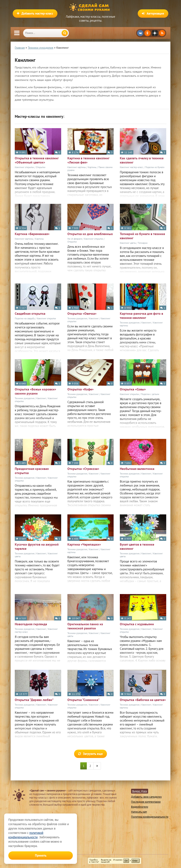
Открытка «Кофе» (81, 389)
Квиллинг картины (77, 167)
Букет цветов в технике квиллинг (137, 546)
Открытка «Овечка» (82, 313)
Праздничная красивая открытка (32, 471)
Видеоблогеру (140, 807)
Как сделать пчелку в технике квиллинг (142, 160)
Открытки (41, 167)
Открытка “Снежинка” (83, 700)
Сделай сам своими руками (90, 7)
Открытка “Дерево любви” (34, 700)
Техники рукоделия (77, 318)
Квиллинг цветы (128, 243)
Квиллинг (94, 318)
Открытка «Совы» (133, 389)
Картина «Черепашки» (84, 544)
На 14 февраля (75, 239)
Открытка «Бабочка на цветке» (143, 700)
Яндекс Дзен (140, 791)
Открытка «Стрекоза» (83, 469)
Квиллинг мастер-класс (131, 167)
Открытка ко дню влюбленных (90, 234)
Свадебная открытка (30, 313)
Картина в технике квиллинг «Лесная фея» (88, 160)
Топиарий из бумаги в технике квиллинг (142, 236)
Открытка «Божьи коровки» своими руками (35, 391)
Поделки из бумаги (155, 167)
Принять (41, 855)
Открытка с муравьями (137, 624)
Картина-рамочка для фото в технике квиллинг (141, 316)
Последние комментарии (146, 802)
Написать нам (139, 812)
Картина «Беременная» (32, 234)
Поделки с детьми (150, 394)
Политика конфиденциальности (150, 817)
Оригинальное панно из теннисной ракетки (85, 626)
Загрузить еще (90, 754)
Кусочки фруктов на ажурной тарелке (37, 546)
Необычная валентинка (137, 469)
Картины (92, 167)
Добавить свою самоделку (146, 797)
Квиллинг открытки (24, 167)
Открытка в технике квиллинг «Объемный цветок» (37, 160)
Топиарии (143, 243)
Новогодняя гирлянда (31, 624)
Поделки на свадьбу (25, 318)
